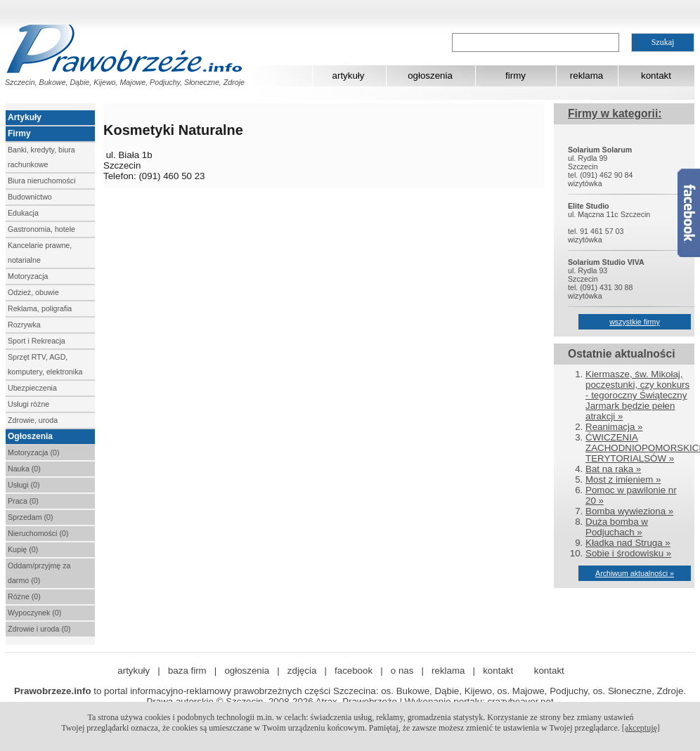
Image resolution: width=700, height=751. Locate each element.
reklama (586, 76)
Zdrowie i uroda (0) (39, 629)
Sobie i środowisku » (628, 553)
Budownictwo (30, 197)
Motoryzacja (28, 276)
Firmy (19, 133)
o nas (402, 671)
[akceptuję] (641, 728)
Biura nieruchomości (42, 181)
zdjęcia (302, 671)
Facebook (689, 213)
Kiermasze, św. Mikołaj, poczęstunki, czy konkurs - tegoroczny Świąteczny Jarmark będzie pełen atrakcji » (637, 395)
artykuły (349, 76)
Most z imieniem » (623, 479)
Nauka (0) (24, 469)
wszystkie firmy (635, 322)
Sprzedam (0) (31, 517)
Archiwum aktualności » (635, 573)
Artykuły (25, 117)
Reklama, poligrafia (40, 308)
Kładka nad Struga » (628, 543)
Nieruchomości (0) (38, 533)
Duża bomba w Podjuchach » (617, 527)
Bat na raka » (613, 469)
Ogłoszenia (30, 436)
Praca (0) (23, 501)
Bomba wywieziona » (629, 511)
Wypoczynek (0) (34, 613)
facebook (354, 671)
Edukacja (23, 213)
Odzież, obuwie (33, 292)
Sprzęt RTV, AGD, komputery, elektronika (45, 364)
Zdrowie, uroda (33, 420)
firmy (516, 76)
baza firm (187, 671)
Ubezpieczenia (32, 388)
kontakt (656, 76)
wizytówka (585, 183)
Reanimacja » (614, 427)
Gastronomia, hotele (41, 229)
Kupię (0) (23, 549)
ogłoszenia (430, 76)
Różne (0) (24, 596)
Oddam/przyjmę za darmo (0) (39, 573)
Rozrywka (24, 325)
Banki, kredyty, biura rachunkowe (41, 157)
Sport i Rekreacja (37, 341)
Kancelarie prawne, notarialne (40, 253)
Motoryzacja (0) (33, 452)
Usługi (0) (24, 485)
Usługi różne (28, 404)
